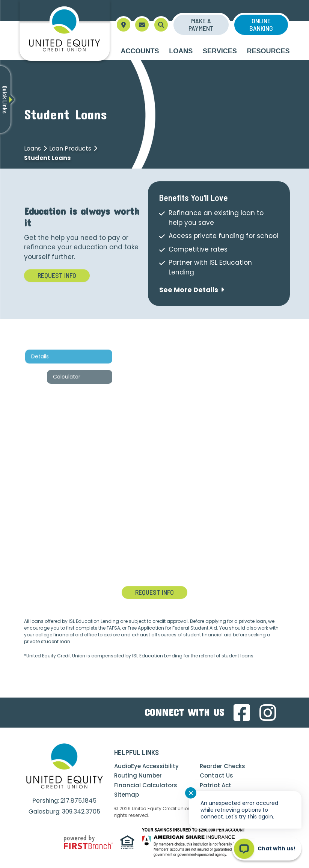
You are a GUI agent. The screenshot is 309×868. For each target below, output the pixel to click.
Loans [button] (181, 51)
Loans (32, 148)
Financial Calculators (146, 785)
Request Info (57, 275)
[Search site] (161, 25)
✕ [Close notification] (191, 793)
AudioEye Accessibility (146, 766)
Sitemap (127, 795)
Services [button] (220, 51)
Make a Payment (201, 24)
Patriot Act (216, 785)
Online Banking (261, 24)
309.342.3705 (81, 811)
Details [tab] (43, 381)
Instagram (268, 713)
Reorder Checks (222, 766)
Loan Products (70, 148)
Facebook (242, 713)
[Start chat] (267, 848)
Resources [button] (268, 51)
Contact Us (216, 775)
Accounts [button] (140, 51)
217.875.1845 (78, 801)
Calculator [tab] (70, 401)
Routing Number (138, 775)
